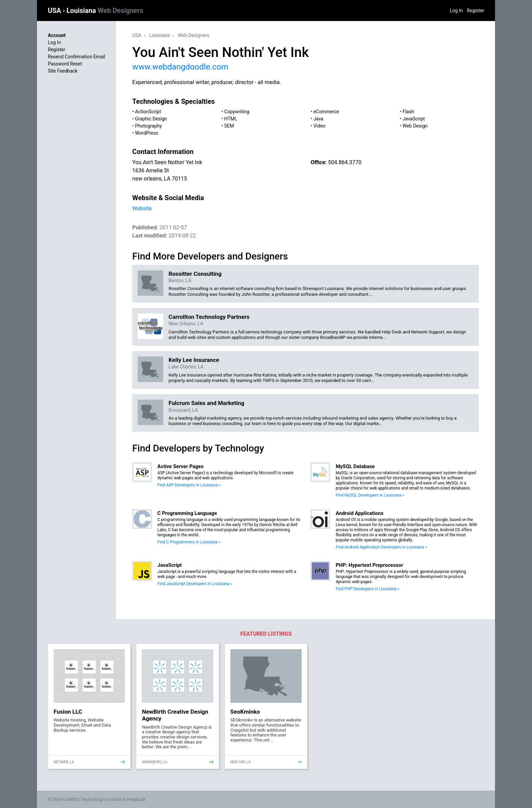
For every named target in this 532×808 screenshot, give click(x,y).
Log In (456, 11)
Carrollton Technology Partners (209, 317)
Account (57, 35)
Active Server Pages (180, 466)
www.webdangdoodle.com (180, 67)
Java (319, 119)
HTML (231, 119)
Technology (92, 799)
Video (320, 126)
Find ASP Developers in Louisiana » (189, 485)
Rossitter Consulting (195, 274)
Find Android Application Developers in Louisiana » (381, 547)
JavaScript (414, 119)
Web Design (415, 126)
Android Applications (359, 513)
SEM (229, 126)
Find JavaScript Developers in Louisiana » (195, 584)
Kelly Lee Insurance (194, 360)
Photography (148, 126)
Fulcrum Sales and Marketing (206, 403)
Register (476, 11)
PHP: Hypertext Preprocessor (369, 565)
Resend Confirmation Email (77, 57)
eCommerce (326, 112)
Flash (408, 112)
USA (55, 11)
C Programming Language (187, 513)
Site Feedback (63, 71)
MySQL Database (355, 466)
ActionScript (148, 112)
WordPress (147, 133)
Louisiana (105, 11)
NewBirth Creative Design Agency (175, 715)
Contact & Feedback (126, 799)
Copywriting (237, 112)
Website (142, 208)
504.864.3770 (345, 162)
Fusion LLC (68, 712)
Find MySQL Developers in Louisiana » (370, 495)
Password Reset (65, 64)
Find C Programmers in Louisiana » (189, 542)
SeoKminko (245, 712)
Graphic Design (151, 119)
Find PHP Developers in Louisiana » (367, 589)
